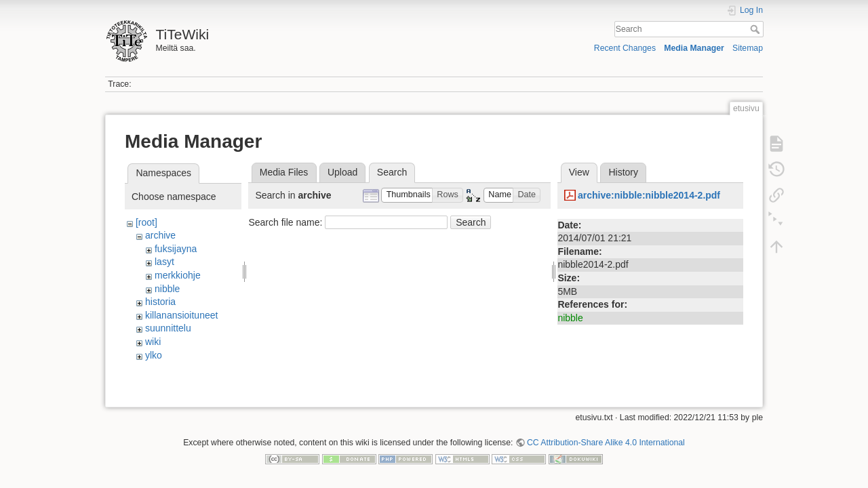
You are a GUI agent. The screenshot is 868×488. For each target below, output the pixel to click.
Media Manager (694, 48)
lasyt (164, 262)
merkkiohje (178, 275)
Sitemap (748, 48)
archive (160, 235)
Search (756, 29)
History (623, 172)
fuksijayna (176, 249)
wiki (153, 342)
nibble (167, 289)
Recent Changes (625, 48)
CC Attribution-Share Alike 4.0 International (606, 438)
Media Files (284, 172)
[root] (146, 222)
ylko (154, 355)
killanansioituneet (181, 315)
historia (160, 302)
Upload (342, 172)
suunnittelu (168, 328)
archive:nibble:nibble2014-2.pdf (649, 195)
